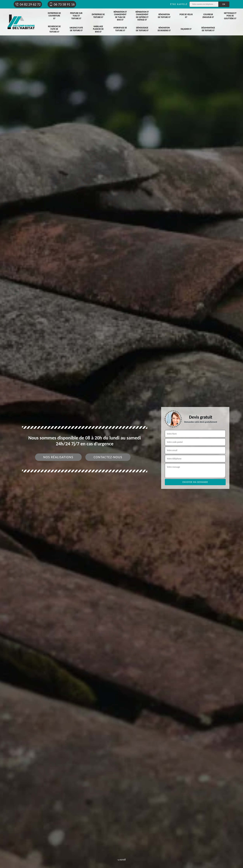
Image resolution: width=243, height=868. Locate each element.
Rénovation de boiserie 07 (164, 29)
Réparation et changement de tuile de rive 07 (120, 16)
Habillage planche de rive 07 (98, 29)
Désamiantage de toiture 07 (208, 29)
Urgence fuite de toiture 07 (76, 29)
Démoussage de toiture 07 (142, 29)
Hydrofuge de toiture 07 (120, 29)
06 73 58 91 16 (62, 4)
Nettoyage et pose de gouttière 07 (230, 16)
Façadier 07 (186, 29)
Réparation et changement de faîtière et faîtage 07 (142, 16)
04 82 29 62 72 (28, 4)
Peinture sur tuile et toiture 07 (76, 16)
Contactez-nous (108, 457)
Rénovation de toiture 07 (164, 16)
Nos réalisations (58, 457)
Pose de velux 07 (186, 16)
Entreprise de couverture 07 (54, 16)
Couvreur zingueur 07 (208, 16)
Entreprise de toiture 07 (98, 16)
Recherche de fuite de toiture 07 (54, 29)
